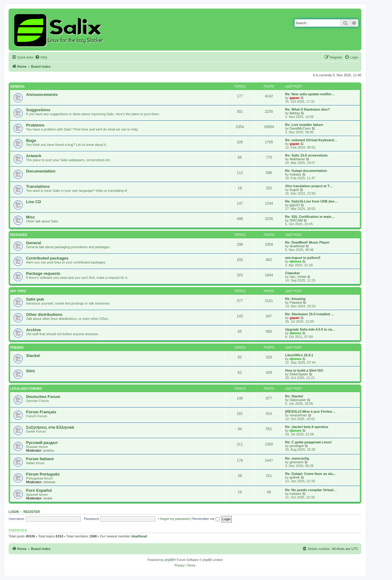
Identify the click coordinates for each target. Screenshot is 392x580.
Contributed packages (47, 258)
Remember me (206, 519)
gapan (295, 98)
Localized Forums (26, 389)
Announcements (42, 95)
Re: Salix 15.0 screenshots (306, 155)
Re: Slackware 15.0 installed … (310, 314)
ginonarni (297, 462)
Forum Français (41, 412)
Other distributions (44, 315)
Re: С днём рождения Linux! (309, 442)
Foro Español (39, 490)
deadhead (297, 246)
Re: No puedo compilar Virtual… (311, 490)
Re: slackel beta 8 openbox (307, 427)
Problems (35, 125)
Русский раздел (42, 443)
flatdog (295, 113)
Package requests (43, 273)
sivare (48, 498)
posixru (49, 450)
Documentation (41, 171)
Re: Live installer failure (304, 125)
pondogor (297, 446)
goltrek (295, 477)
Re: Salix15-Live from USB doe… (311, 201)
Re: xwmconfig (297, 458)
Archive (33, 330)
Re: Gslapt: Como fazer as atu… (311, 474)
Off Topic (18, 291)
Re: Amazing (295, 299)
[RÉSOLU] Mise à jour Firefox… (310, 411)
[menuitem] (41, 57)
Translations (38, 186)
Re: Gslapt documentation (306, 171)
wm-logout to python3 (303, 258)
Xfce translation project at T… (309, 186)
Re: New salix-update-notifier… (310, 94)
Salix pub (35, 299)
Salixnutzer (298, 400)
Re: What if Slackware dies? (307, 109)
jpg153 (295, 205)
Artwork (34, 156)
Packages (19, 235)
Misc (30, 217)
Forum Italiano (40, 459)
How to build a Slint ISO (304, 370)
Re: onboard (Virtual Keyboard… (311, 140)
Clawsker (292, 273)
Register (32, 512)
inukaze (296, 174)
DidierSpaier (299, 374)
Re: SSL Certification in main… (310, 217)
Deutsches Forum (43, 397)
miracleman (298, 415)
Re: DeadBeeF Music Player (307, 242)
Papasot (296, 302)
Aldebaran (297, 159)
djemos (296, 261)
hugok (294, 190)
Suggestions (38, 110)
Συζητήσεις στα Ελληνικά (50, 427)
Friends (17, 348)
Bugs (31, 140)
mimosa (49, 482)
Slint (30, 371)
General (18, 87)
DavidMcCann (300, 128)
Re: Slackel (294, 396)
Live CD (34, 202)
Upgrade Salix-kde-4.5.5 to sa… (310, 329)
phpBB (169, 560)
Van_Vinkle (298, 277)
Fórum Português (43, 474)
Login (14, 512)
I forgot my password (174, 519)
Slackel (33, 356)
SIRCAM (296, 220)
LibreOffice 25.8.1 (299, 355)
